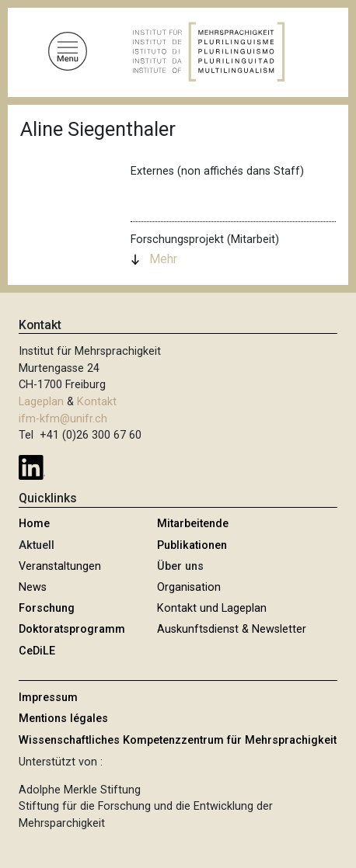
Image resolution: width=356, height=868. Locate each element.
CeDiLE (37, 651)
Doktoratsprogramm (72, 629)
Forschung (47, 608)
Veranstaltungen (60, 566)
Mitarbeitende (193, 524)
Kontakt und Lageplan (212, 608)
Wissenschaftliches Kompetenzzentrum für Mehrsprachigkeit (178, 740)
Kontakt (97, 402)
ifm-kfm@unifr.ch (63, 419)
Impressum (48, 698)
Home (34, 524)
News (33, 587)
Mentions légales (63, 719)
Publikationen (192, 545)
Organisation (189, 587)
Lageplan (41, 402)
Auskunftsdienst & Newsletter (232, 629)
